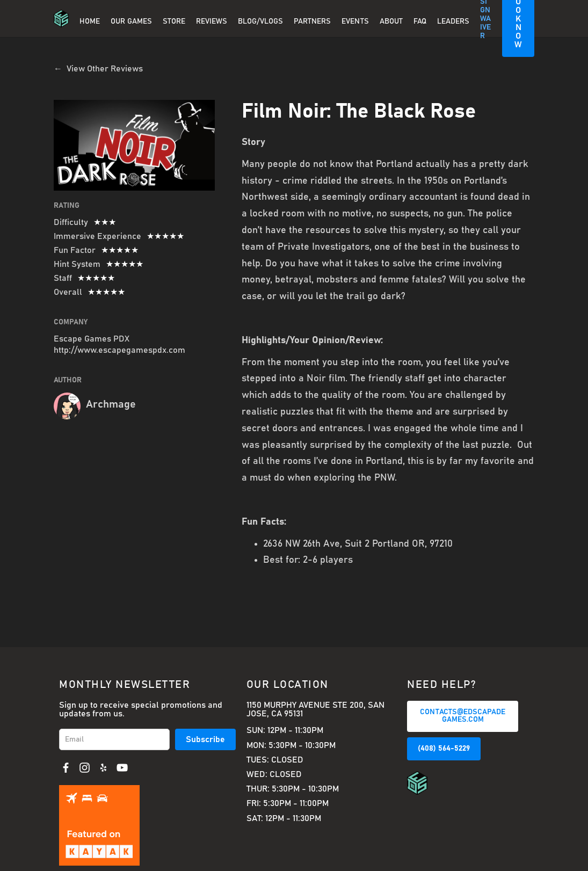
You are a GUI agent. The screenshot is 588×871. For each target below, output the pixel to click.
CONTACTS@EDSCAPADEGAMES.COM (463, 716)
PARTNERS (312, 21)
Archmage (111, 404)
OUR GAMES (131, 21)
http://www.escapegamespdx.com (119, 350)
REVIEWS (212, 21)
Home (90, 21)
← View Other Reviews (98, 69)
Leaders (453, 21)
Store (174, 21)
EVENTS (355, 21)
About (391, 21)
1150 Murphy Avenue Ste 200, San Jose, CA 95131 (315, 709)
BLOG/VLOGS (260, 21)
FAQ (420, 21)
